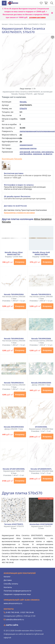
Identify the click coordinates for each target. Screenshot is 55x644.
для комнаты (47, 152)
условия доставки (37, 17)
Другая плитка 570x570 (22, 493)
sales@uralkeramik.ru (15, 619)
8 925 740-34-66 (27, 612)
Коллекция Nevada (12, 159)
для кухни (36, 152)
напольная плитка (28, 148)
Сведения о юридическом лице (17, 594)
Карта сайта (11, 625)
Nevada (23, 102)
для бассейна (26, 154)
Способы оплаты (11, 584)
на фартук (48, 154)
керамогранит (26, 145)
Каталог (7, 577)
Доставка (8, 580)
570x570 (23, 109)
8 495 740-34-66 (13, 612)
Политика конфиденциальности (17, 591)
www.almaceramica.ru (13, 603)
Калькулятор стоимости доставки (19, 213)
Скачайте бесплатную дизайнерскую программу (25, 197)
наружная (37, 154)
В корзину (20, 262)
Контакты (8, 587)
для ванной (25, 152)
